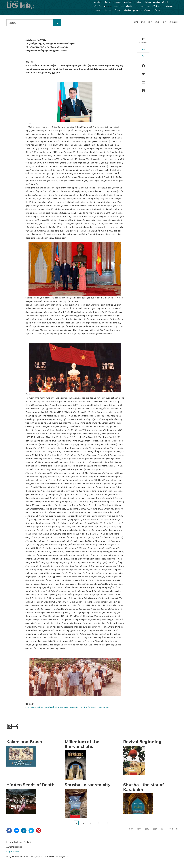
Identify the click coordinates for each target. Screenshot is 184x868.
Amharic (170, 6)
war (107, 707)
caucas (101, 707)
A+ (143, 56)
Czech (166, 2)
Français (118, 2)
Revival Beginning (142, 742)
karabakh (50, 707)
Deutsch (129, 2)
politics (83, 707)
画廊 (157, 22)
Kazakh (98, 10)
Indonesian (145, 6)
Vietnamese (159, 6)
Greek (117, 10)
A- (143, 49)
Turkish (148, 2)
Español (98, 6)
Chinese (109, 6)
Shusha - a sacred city (88, 785)
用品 (143, 22)
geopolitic (92, 707)
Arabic (157, 2)
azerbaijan (31, 707)
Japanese (120, 6)
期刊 (150, 22)
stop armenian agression (67, 707)
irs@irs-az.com (13, 852)
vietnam (40, 707)
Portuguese (132, 6)
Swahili (148, 10)
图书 (164, 22)
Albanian (127, 10)
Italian (138, 2)
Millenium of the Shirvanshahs (82, 744)
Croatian (138, 10)
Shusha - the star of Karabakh (144, 787)
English (98, 2)
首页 (136, 22)
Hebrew (108, 10)
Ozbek (157, 10)
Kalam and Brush (24, 742)
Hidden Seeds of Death (31, 785)
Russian (108, 2)
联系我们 (174, 22)
